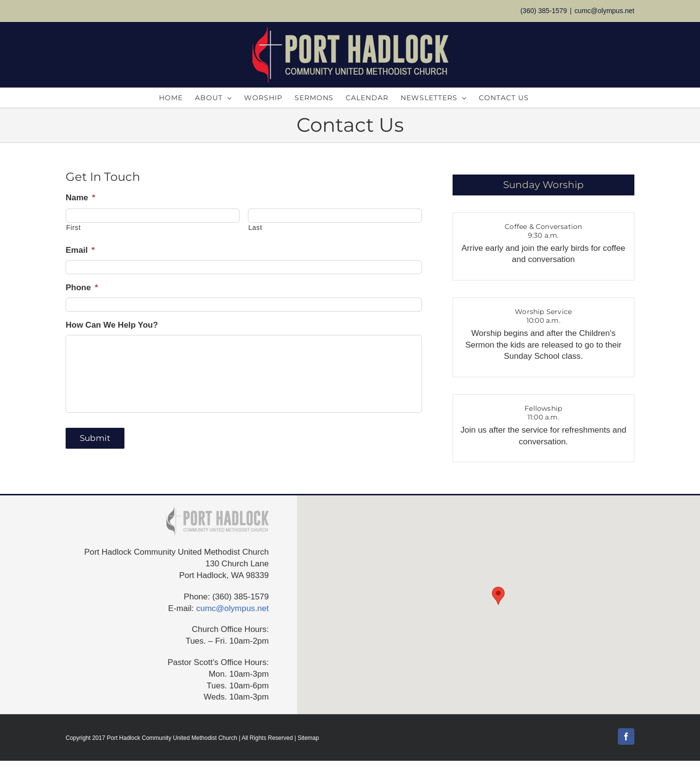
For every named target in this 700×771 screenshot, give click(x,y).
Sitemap (308, 738)
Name (80, 198)
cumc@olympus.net (604, 11)
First (73, 228)
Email (80, 250)
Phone (82, 288)
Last (255, 228)
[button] (498, 596)
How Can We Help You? (112, 325)
